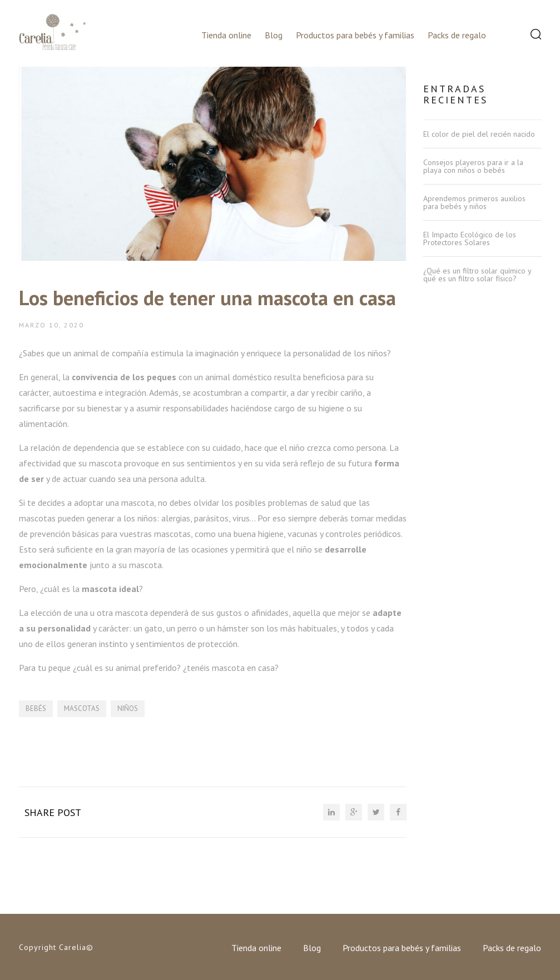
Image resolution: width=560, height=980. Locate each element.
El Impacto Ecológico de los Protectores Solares (470, 238)
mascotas (82, 708)
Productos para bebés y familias (355, 35)
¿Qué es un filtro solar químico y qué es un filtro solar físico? (477, 275)
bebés (36, 708)
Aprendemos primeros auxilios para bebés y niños (474, 202)
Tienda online (226, 35)
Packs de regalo (457, 35)
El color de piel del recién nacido (479, 134)
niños (128, 708)
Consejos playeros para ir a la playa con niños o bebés (473, 166)
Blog (274, 35)
